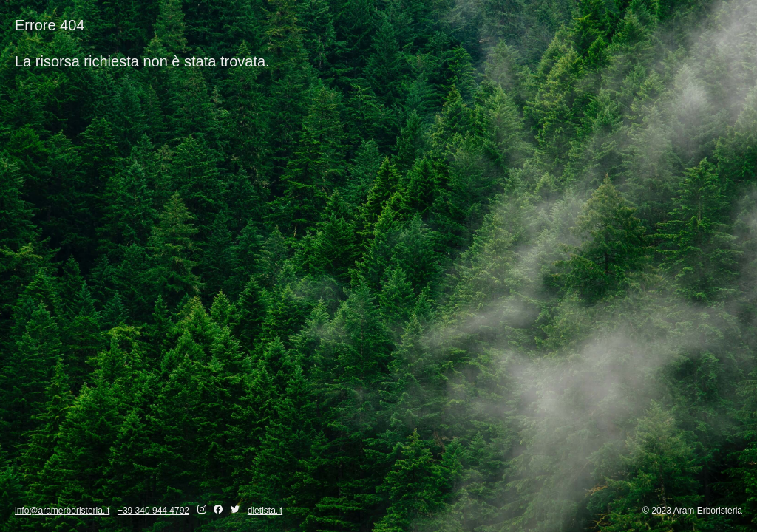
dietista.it (265, 511)
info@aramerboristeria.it (62, 511)
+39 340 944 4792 (153, 511)
